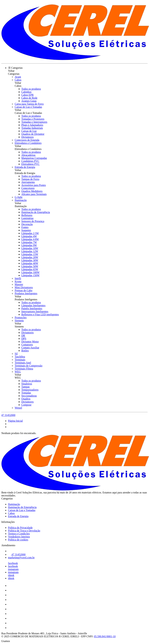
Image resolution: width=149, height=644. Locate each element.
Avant (18, 77)
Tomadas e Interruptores (34, 122)
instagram (13, 569)
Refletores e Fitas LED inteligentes (40, 314)
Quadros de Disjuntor (33, 134)
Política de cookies (18, 540)
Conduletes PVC (30, 161)
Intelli (18, 278)
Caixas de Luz (29, 131)
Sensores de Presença (33, 221)
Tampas (26, 387)
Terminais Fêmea (24, 369)
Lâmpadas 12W (30, 251)
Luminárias (27, 218)
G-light (19, 197)
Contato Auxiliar (30, 348)
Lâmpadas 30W (30, 260)
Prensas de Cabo (24, 290)
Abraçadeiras (28, 155)
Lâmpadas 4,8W (30, 239)
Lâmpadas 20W (30, 257)
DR (23, 336)
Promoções (21, 317)
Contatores (27, 345)
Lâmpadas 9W (29, 245)
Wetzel (18, 408)
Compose (26, 405)
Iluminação (21, 200)
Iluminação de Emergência (36, 212)
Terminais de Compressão (29, 366)
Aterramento (28, 182)
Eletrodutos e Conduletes (28, 143)
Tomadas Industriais (32, 128)
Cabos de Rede (29, 98)
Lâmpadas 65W (30, 269)
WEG (18, 372)
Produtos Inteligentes (26, 293)
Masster (19, 284)
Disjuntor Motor (30, 342)
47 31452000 (8, 415)
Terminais (20, 360)
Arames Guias (29, 101)
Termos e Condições (19, 534)
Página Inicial (15, 421)
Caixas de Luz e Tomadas (28, 107)
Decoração (27, 224)
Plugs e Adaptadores (32, 125)
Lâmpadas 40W (30, 263)
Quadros (26, 399)
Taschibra (20, 357)
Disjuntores (28, 137)
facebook (13, 563)
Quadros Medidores (32, 191)
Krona (18, 281)
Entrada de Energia (25, 167)
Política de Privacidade (20, 528)
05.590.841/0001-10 (105, 636)
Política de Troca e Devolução (24, 531)
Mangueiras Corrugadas (34, 158)
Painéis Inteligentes (32, 308)
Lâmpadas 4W (29, 236)
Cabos (18, 80)
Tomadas (26, 393)
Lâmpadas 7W (29, 242)
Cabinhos (26, 92)
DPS (24, 339)
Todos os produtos (31, 89)
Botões (25, 351)
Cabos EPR (27, 95)
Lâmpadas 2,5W (30, 233)
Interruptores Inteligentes (35, 311)
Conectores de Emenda (27, 140)
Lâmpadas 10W (30, 248)
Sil (16, 354)
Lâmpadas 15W (30, 254)
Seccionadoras (29, 396)
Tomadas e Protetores (33, 119)
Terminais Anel (23, 363)
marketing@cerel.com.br (21, 558)
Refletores (27, 215)
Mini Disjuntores (24, 287)
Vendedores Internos (19, 537)
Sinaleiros (27, 384)
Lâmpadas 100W (30, 272)
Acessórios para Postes (34, 185)
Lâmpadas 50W (30, 266)
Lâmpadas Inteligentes (33, 305)
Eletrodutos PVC (30, 164)
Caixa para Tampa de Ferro (29, 104)
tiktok (11, 575)
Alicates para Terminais (34, 194)
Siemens (19, 320)
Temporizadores (30, 390)
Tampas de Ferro (30, 179)
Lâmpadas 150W (30, 275)
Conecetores (28, 188)
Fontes (25, 227)
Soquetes (26, 230)
